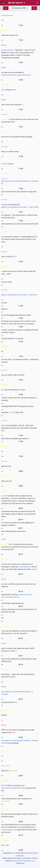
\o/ (2, 20)
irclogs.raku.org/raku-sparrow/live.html (16, 75)
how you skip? (7, 282)
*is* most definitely (20, 742)
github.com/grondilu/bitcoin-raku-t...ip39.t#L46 (19, 295)
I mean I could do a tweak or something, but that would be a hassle (19, 331)
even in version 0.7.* (9, 257)
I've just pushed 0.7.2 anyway (12, 338)
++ (2, 451)
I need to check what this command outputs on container (19, 399)
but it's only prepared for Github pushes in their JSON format (19, 660)
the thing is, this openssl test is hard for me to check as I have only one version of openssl (19, 322)
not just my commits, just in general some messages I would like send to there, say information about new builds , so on (19, 567)
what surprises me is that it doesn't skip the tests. (20, 224)
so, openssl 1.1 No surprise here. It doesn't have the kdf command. (19, 216)
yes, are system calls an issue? (13, 375)
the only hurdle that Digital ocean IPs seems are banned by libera (19, 815)
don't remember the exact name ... (14, 531)
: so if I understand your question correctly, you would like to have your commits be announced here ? (20, 547)
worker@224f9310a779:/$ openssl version (17, 406)
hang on (4, 309)
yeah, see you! (7, 481)
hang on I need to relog (10, 152)
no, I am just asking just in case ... (14, 390)
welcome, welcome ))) (10, 35)
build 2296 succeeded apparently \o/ (15, 439)
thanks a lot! (8, 90)
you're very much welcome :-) (12, 105)
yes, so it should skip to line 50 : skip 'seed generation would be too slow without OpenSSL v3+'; (19, 428)
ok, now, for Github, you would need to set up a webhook (19, 585)
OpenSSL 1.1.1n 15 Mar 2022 (12, 412)
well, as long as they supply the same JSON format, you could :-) (18, 650)
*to (2, 618)
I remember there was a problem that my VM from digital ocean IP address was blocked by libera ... (18, 514)
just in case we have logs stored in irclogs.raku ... (20, 192)
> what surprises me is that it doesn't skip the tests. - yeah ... (18, 273)
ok (2, 351)
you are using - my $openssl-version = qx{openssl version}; (20, 361)
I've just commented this (20, 206)
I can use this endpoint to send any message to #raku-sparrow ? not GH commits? (19, 632)
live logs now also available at (16, 74)
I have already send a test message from (17, 800)
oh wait (4, 303)
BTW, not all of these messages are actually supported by (18, 731)
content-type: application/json (13, 603)
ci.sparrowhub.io (8, 50)
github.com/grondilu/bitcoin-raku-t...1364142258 (20, 207)
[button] (37, 3)
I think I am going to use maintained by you (19, 788)
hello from (10, 771)
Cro (13, 853)
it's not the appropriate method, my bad (16, 315)
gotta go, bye (6, 466)
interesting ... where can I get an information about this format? (18, 676)
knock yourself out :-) (9, 702)
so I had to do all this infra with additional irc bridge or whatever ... (18, 524)
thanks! (4, 715)
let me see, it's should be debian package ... (18, 137)
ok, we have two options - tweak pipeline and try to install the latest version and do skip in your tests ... (19, 239)
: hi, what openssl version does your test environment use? (20, 121)
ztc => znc (5, 845)
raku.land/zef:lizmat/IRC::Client (13, 788)
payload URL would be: (17, 596)
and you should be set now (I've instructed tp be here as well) (19, 611)
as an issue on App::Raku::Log (23, 861)
